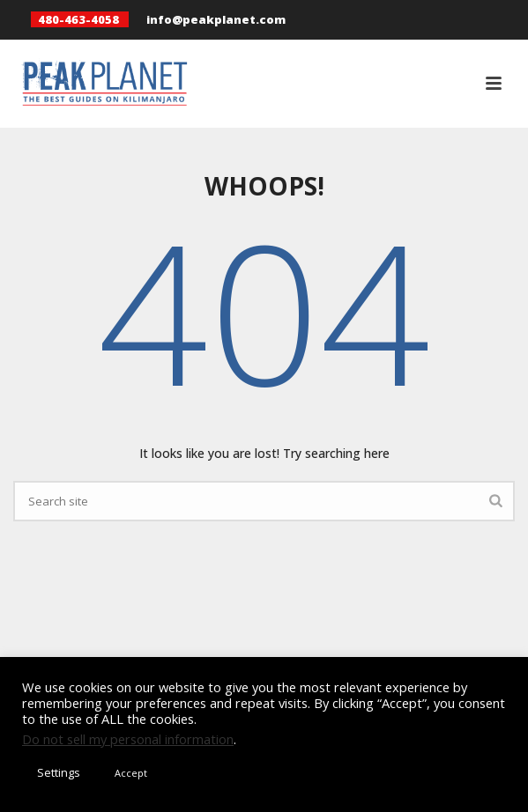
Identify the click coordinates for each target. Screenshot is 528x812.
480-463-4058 (78, 19)
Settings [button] (59, 772)
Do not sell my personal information (128, 739)
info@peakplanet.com (216, 19)
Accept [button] (131, 773)
